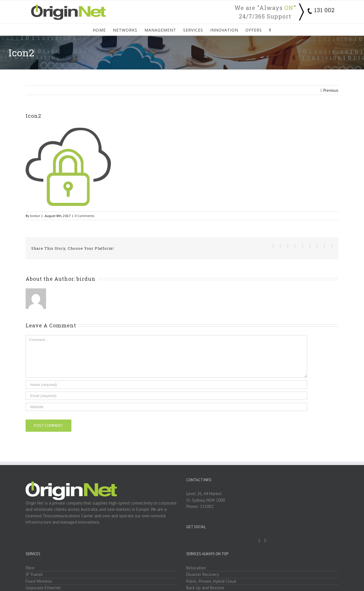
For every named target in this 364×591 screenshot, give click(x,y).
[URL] (166, 407)
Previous (331, 90)
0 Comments (84, 216)
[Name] (166, 385)
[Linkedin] (265, 541)
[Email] (166, 396)
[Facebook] (259, 541)
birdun (35, 216)
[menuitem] (103, 30)
